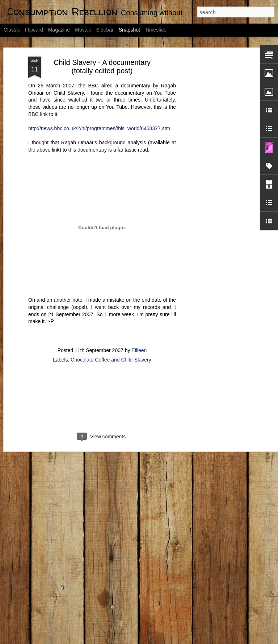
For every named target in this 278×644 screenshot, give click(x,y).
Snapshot (129, 30)
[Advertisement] (216, 119)
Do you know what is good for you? (149, 524)
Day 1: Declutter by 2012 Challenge (236, 618)
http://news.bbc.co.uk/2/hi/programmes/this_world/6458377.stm (99, 76)
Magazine (59, 30)
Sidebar (105, 30)
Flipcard (34, 30)
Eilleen (139, 298)
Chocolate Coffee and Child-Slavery (111, 307)
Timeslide (156, 30)
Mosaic (83, 30)
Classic (12, 30)
